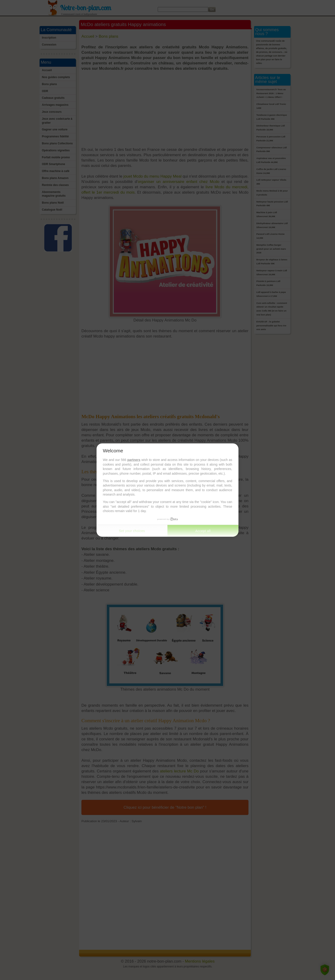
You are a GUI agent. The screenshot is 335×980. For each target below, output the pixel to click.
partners (134, 460)
